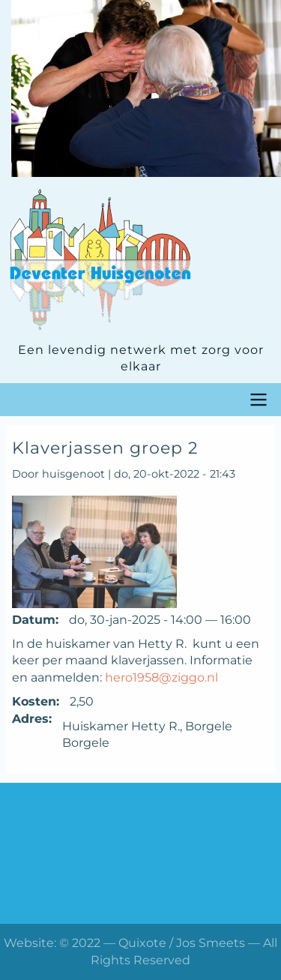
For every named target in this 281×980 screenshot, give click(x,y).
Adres (30, 719)
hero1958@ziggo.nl (161, 677)
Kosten (34, 701)
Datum (34, 620)
